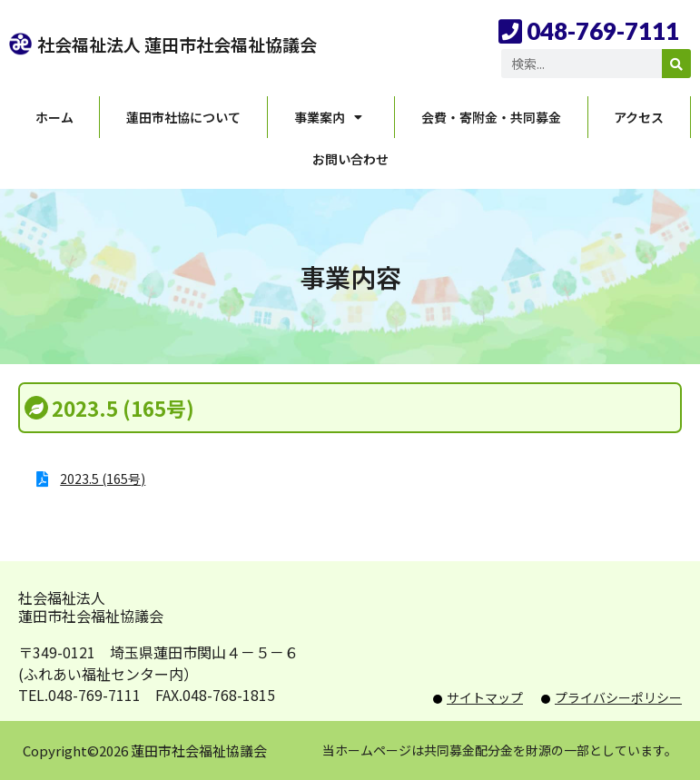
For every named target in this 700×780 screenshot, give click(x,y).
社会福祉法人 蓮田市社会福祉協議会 (177, 44)
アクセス (639, 117)
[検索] (676, 64)
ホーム (54, 117)
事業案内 (331, 117)
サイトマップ (485, 697)
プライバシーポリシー (618, 697)
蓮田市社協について (183, 117)
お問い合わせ (350, 159)
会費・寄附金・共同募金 (491, 117)
